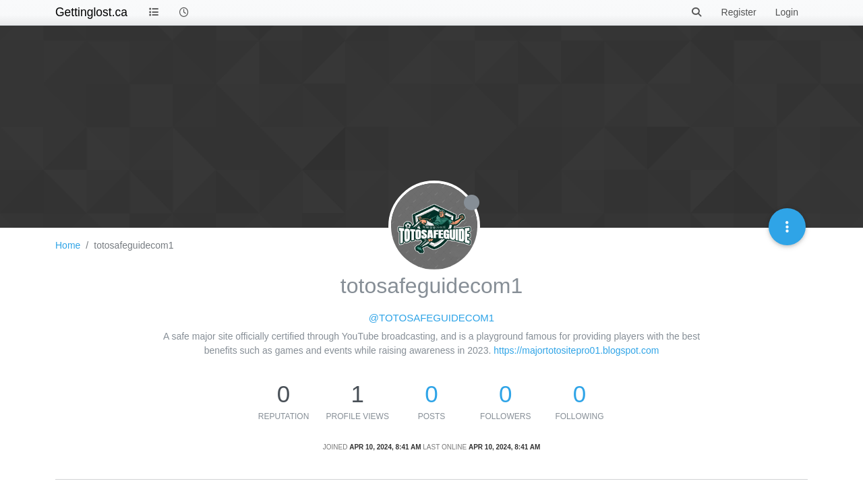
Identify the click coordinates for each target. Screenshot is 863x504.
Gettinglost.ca (91, 12)
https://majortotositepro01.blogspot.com (576, 350)
